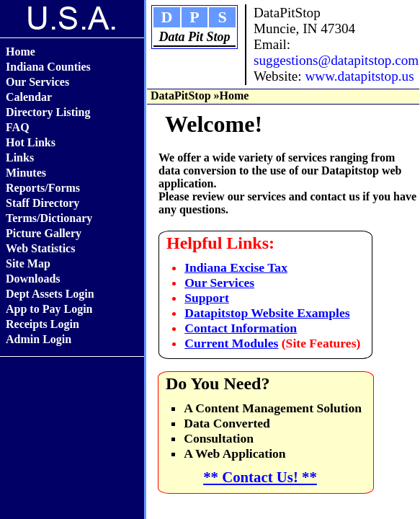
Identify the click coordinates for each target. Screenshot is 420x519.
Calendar (29, 97)
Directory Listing (48, 112)
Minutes (26, 173)
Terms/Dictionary (49, 218)
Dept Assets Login (50, 294)
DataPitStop (181, 96)
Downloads (33, 279)
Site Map (28, 263)
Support (207, 298)
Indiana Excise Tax (236, 267)
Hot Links (31, 142)
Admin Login (39, 339)
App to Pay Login (49, 309)
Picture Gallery (44, 233)
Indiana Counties (48, 67)
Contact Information (241, 328)
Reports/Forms (43, 188)
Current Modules (231, 343)
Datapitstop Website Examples (267, 313)
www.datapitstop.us (359, 76)
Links (20, 158)
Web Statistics (40, 248)
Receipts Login (43, 324)
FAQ (18, 127)
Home (21, 52)
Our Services (37, 82)
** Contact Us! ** (260, 477)
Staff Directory (43, 203)
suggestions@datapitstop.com (336, 60)
